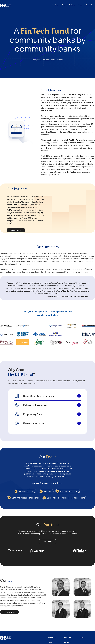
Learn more (16, 230)
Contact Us (89, 5)
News (80, 5)
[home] (5, 5)
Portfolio (55, 5)
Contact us (52, 637)
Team (64, 5)
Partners (72, 5)
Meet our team (9, 612)
